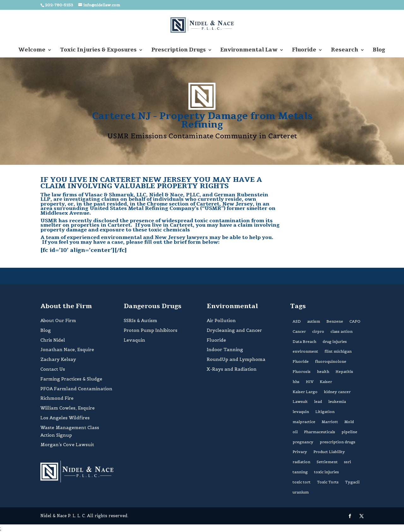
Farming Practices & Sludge (71, 379)
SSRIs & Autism (140, 320)
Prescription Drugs (178, 51)
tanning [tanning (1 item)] (300, 472)
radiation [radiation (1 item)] (301, 462)
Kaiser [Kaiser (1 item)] (326, 382)
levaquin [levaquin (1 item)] (301, 412)
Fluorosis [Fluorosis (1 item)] (302, 371)
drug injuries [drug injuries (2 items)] (335, 341)
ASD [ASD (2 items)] (297, 321)
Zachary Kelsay (58, 359)
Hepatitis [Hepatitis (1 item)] (344, 371)
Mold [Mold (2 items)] (349, 422)
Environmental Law (249, 51)
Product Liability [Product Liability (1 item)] (329, 452)
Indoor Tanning (225, 350)
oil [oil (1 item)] (295, 432)
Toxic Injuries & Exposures (98, 51)
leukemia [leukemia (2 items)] (337, 401)
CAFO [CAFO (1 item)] (355, 321)
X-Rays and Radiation (232, 369)
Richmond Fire (57, 398)
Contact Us (53, 369)
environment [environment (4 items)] (305, 351)
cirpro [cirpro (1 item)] (318, 331)
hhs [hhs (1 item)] (296, 382)
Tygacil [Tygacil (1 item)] (352, 482)
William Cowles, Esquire (68, 408)
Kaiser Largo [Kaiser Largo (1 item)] (305, 392)
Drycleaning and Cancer (234, 330)
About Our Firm (58, 320)
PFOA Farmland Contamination (76, 389)
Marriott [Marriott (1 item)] (330, 422)
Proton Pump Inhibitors (151, 330)
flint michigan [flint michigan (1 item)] (338, 351)
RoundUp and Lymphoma (236, 359)
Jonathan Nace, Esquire (67, 350)
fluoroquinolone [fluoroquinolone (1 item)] (331, 361)
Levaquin (134, 340)
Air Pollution (221, 320)
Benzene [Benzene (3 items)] (335, 321)
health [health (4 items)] (323, 371)
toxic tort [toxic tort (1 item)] (302, 482)
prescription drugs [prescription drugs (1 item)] (338, 442)
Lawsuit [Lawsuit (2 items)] (300, 401)
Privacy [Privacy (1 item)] (300, 452)
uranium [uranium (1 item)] (301, 492)
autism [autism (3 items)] (314, 321)
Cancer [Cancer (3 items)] (299, 331)
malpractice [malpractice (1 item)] (304, 422)
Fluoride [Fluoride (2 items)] (301, 361)
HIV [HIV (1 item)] (310, 382)
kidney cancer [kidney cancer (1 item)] (337, 392)
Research (345, 51)
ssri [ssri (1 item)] (348, 462)
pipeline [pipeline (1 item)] (349, 432)
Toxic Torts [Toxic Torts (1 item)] (328, 482)
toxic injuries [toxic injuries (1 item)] (327, 472)
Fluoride (304, 51)
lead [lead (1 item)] (318, 401)
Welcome (32, 51)
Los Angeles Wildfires (65, 418)
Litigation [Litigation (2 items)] (325, 412)
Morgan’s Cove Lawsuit (67, 445)
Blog (379, 51)
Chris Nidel (53, 340)
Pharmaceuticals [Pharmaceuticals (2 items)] (320, 432)
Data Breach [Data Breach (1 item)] (304, 341)
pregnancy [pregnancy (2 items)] (303, 442)
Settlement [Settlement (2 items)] (327, 462)
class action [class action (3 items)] (342, 331)
